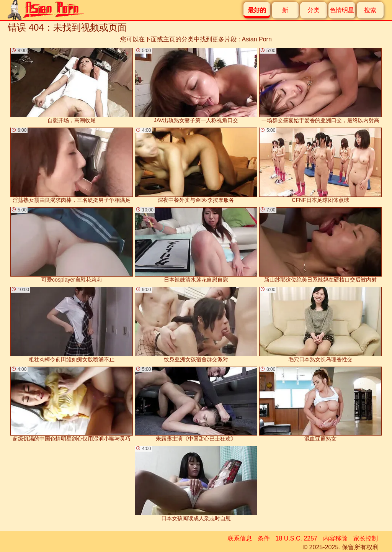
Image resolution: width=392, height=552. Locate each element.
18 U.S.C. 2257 (296, 538)
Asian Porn (257, 39)
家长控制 (366, 538)
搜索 (370, 10)
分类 (314, 10)
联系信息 (240, 538)
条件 (264, 538)
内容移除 (335, 538)
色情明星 (342, 10)
